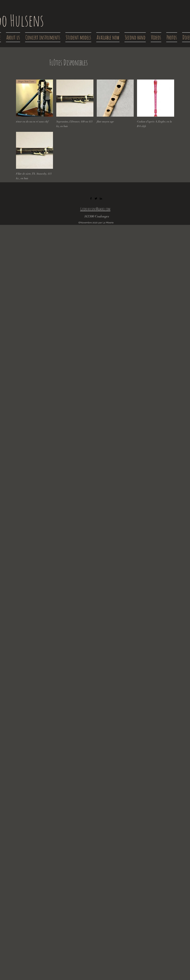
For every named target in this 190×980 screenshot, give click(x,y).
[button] (43, 37)
